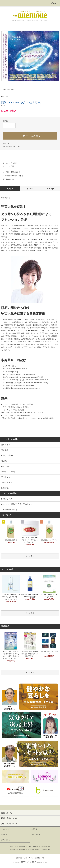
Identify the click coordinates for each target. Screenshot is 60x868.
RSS (44, 849)
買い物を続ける (7, 179)
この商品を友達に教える (10, 172)
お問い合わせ (6, 840)
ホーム (4, 90)
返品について (7, 144)
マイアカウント (6, 829)
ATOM (48, 849)
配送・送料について (35, 847)
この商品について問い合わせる (12, 176)
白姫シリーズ (7, 499)
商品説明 (10, 189)
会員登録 (34, 829)
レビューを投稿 (7, 166)
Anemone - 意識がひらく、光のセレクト (18, 504)
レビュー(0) (50, 189)
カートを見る (36, 834)
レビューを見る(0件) (9, 163)
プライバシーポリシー (34, 849)
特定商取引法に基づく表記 (12, 146)
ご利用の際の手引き (9, 509)
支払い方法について (21, 847)
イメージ (30, 189)
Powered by (30, 862)
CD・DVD (11, 90)
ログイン (4, 834)
